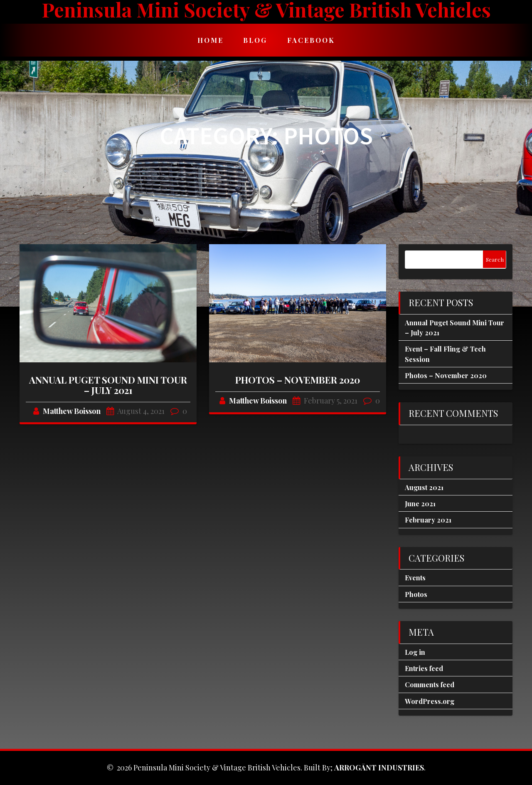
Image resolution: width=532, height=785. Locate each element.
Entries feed (424, 668)
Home (211, 40)
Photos (416, 594)
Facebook (311, 40)
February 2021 (428, 520)
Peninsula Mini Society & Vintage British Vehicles (266, 10)
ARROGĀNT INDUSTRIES (379, 768)
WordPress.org (430, 701)
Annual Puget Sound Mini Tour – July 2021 (108, 385)
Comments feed (430, 684)
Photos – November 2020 (298, 380)
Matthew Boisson (72, 411)
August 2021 (424, 487)
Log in (415, 652)
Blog (255, 40)
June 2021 (420, 503)
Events (415, 577)
